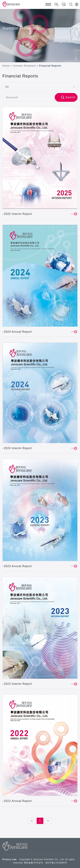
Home (6, 66)
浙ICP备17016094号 (56, 863)
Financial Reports (50, 66)
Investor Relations (24, 66)
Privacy (7, 859)
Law (14, 859)
